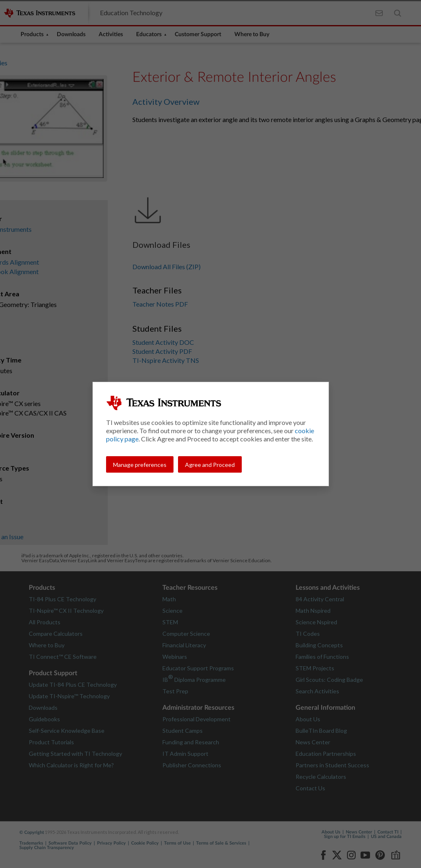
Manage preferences (140, 465)
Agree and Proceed (210, 465)
